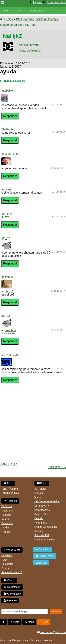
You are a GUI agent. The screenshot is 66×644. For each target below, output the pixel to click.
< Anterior (8, 464)
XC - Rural (40, 489)
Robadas (6, 515)
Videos (9, 580)
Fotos (19, 11)
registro (6, 189)
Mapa (29, 622)
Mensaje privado (29, 45)
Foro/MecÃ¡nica (10, 493)
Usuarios (10, 600)
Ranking (39, 531)
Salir (44, 622)
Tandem (6, 528)
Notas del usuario (30, 51)
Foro (5, 11)
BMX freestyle (42, 510)
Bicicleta (10, 501)
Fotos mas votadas (45, 540)
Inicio (15, 622)
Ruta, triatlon (41, 514)
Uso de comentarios (41, 640)
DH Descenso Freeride (47, 501)
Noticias (6, 519)
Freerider (6, 532)
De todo (39, 518)
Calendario (7, 523)
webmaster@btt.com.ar (52, 632)
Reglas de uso (21, 640)
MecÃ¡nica (7, 511)
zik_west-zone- (11, 355)
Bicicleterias (12, 587)
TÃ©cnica (7, 506)
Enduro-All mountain (46, 527)
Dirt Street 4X (42, 506)
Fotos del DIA (42, 535)
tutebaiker (8, 91)
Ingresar (38, 2)
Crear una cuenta (56, 2)
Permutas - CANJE (12, 572)
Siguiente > (57, 467)
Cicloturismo (12, 594)
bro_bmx (7, 214)
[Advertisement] (33, 427)
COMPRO (7, 555)
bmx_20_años (10, 154)
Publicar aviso (45, 556)
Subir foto (43, 549)
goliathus (7, 277)
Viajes (38, 497)
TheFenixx (8, 129)
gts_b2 (6, 238)
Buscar (5, 568)
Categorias (7, 564)
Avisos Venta (37, 11)
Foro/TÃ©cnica (10, 489)
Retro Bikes (41, 523)
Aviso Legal (6, 640)
